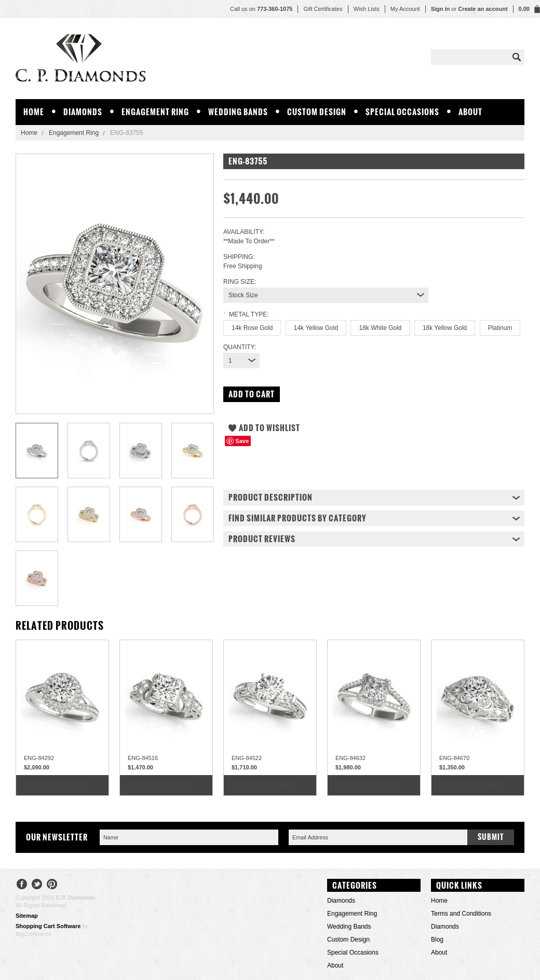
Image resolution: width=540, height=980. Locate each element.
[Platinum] (500, 328)
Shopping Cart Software (48, 926)
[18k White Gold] (380, 328)
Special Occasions (402, 112)
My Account (405, 9)
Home (29, 133)
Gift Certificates (323, 9)
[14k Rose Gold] (252, 328)
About (470, 112)
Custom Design (317, 112)
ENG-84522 (247, 758)
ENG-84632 (350, 758)
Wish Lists (367, 9)
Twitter (37, 885)
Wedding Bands (238, 112)
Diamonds (83, 112)
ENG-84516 (143, 758)
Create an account (483, 9)
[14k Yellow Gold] (316, 328)
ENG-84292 (39, 758)
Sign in (441, 9)
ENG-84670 (454, 758)
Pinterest (52, 885)
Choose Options (55, 785)
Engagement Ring (155, 112)
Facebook (22, 885)
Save (242, 441)
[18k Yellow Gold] (445, 328)
